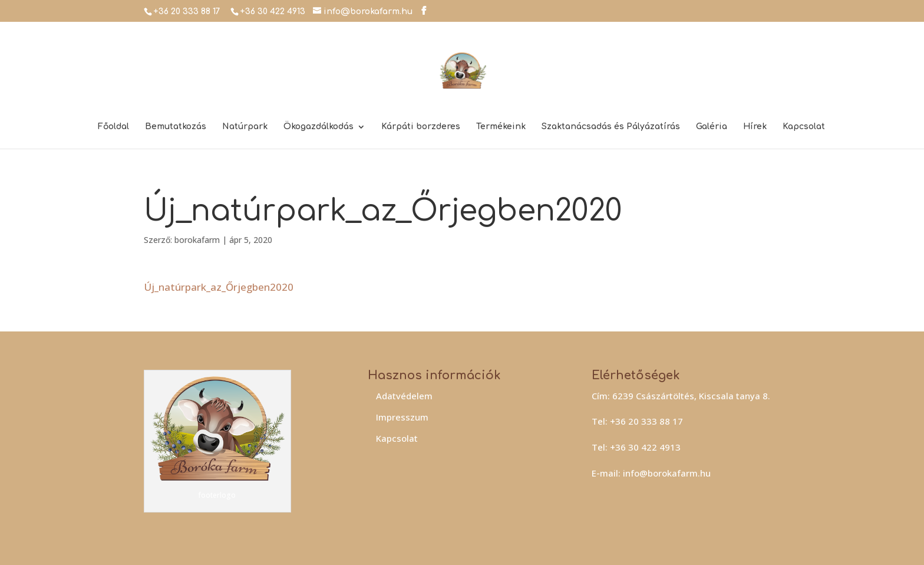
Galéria (712, 127)
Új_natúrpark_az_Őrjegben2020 (219, 287)
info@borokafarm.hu (667, 473)
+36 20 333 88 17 (187, 12)
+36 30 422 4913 (273, 12)
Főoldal (113, 127)
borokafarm (197, 240)
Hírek (755, 127)
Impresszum (402, 417)
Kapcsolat (804, 127)
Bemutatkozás (176, 127)
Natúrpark (245, 127)
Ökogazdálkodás (319, 127)
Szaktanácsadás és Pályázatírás (611, 127)
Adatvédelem (404, 396)
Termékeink (501, 127)
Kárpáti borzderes (421, 127)
